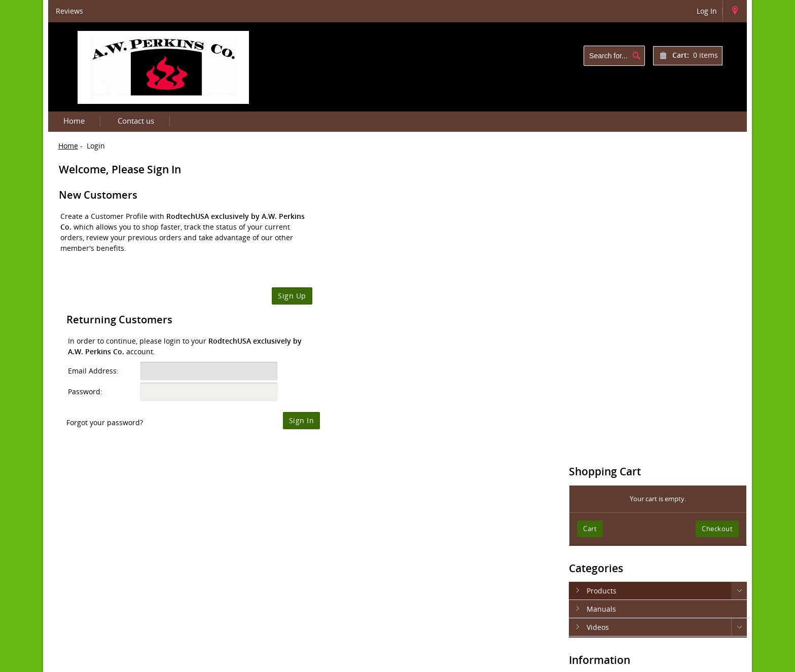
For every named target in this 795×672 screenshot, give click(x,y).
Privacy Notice (612, 404)
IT (321, 661)
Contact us (136, 121)
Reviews (69, 11)
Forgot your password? (351, 298)
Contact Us (607, 438)
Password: (332, 267)
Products (613, 295)
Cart (602, 233)
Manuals (613, 313)
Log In (707, 11)
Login (690, 661)
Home (74, 121)
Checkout (717, 233)
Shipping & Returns (622, 386)
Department (344, 661)
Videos (609, 332)
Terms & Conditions (622, 421)
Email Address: (340, 246)
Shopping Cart (617, 176)
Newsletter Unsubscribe (630, 455)
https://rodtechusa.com (473, 574)
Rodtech (305, 661)
